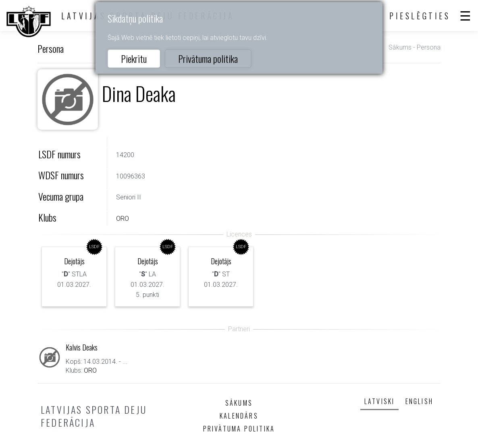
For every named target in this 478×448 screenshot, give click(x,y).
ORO (123, 219)
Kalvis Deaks (82, 347)
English (419, 401)
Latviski (380, 401)
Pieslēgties (420, 16)
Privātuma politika (208, 58)
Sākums (400, 47)
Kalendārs (239, 416)
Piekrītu (134, 58)
